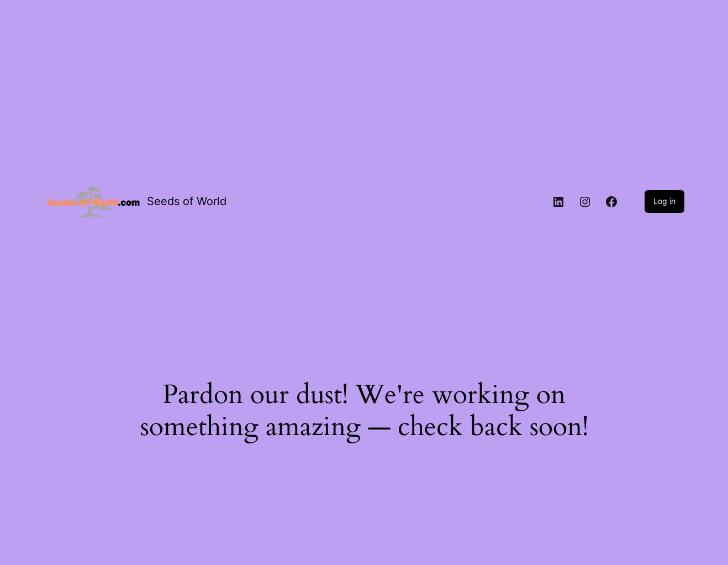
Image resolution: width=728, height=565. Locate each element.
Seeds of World (187, 201)
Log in (664, 201)
